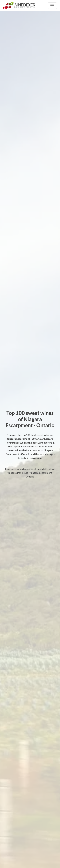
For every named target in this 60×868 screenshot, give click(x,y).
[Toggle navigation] (52, 6)
